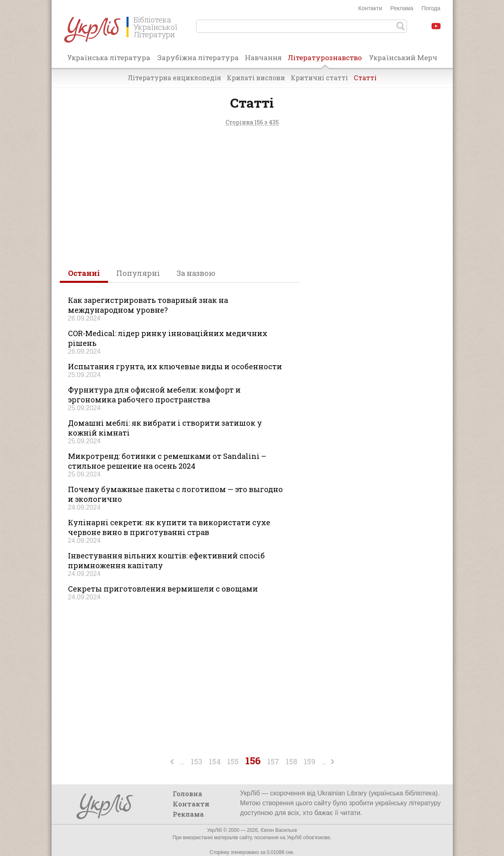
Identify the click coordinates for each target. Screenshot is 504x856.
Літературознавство (325, 60)
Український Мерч (403, 58)
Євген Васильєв (279, 830)
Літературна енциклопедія (174, 78)
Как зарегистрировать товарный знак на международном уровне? (148, 305)
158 (292, 761)
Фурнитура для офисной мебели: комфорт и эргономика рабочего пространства (154, 395)
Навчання (263, 58)
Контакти (370, 8)
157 (273, 761)
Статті (365, 78)
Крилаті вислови (256, 78)
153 (197, 761)
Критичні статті (319, 78)
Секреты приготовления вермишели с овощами (163, 589)
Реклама (402, 8)
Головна (188, 794)
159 (310, 761)
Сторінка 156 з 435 (252, 123)
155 (233, 761)
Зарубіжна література (198, 58)
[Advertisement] (252, 194)
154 (215, 761)
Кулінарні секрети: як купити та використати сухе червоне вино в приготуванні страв (169, 527)
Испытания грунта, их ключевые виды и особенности (175, 366)
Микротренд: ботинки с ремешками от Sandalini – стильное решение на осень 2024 (167, 461)
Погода (431, 8)
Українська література (109, 58)
